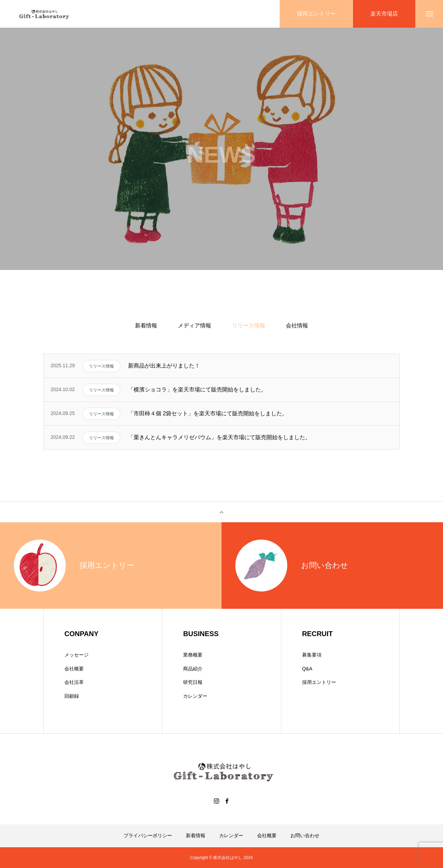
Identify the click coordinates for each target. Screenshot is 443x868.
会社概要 (74, 669)
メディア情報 (195, 325)
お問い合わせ (305, 835)
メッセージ (76, 655)
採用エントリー (319, 682)
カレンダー (195, 696)
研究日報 (193, 682)
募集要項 (312, 655)
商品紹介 (193, 669)
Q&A (307, 669)
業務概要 (193, 655)
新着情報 (146, 325)
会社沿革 (74, 682)
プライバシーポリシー (148, 835)
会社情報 (297, 325)
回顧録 (72, 696)
